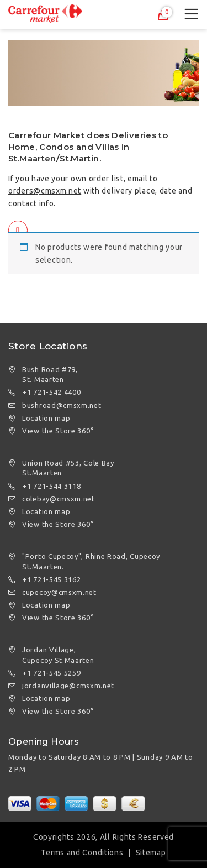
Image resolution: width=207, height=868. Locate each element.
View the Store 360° (58, 431)
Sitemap (151, 853)
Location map (46, 418)
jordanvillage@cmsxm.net (68, 686)
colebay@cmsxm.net (59, 499)
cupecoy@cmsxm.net (59, 592)
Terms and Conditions (82, 853)
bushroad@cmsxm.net (62, 405)
